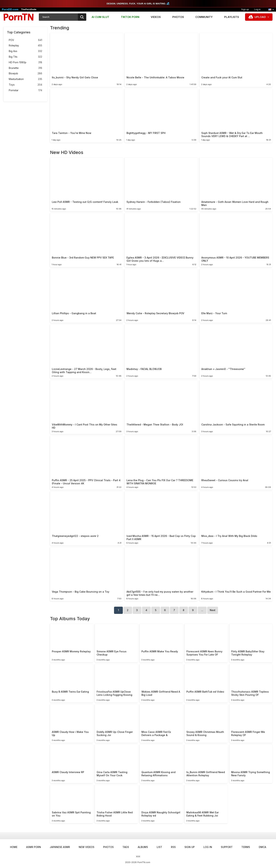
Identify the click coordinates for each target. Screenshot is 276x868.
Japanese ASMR (60, 847)
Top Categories (19, 32)
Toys (25, 85)
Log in (257, 9)
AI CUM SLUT (100, 17)
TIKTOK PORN (130, 17)
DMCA (262, 847)
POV (25, 40)
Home (14, 847)
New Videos (87, 847)
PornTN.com (144, 862)
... (202, 610)
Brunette (25, 68)
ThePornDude (29, 9)
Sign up (245, 9)
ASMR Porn (34, 847)
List (159, 847)
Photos (178, 17)
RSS (173, 847)
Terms (246, 847)
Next (213, 610)
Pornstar (25, 90)
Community (204, 17)
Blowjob (25, 74)
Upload (260, 17)
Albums (143, 847)
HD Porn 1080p (25, 62)
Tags (126, 847)
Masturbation (25, 79)
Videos (156, 17)
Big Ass (25, 51)
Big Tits (25, 57)
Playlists (232, 17)
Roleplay (25, 46)
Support (227, 847)
